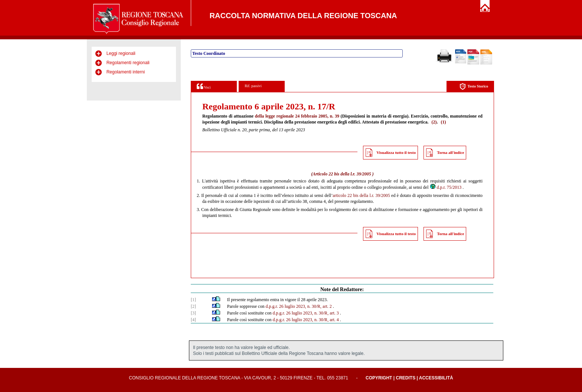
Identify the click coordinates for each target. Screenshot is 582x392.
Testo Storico (474, 87)
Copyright (379, 378)
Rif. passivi (253, 86)
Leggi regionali (121, 53)
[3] (193, 313)
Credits (406, 378)
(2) (434, 122)
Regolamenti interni (126, 72)
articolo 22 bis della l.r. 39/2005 (361, 195)
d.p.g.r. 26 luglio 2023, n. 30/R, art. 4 (305, 320)
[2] (193, 306)
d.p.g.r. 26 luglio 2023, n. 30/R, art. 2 (298, 306)
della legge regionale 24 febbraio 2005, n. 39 (297, 116)
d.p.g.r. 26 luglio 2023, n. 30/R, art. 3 (305, 313)
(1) (443, 122)
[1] (193, 300)
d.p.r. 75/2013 (445, 187)
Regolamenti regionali (128, 63)
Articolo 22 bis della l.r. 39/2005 (342, 174)
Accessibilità (436, 378)
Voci (204, 86)
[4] (193, 320)
